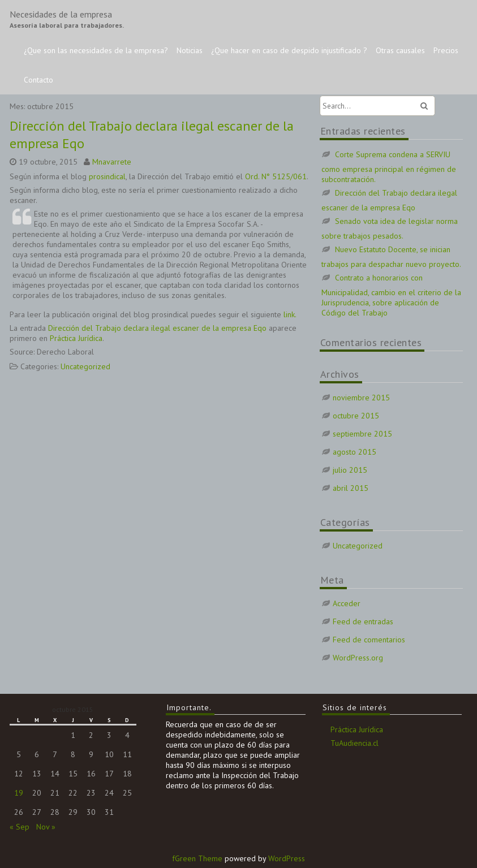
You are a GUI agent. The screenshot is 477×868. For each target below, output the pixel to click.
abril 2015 (351, 488)
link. (290, 314)
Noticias (190, 50)
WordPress (287, 858)
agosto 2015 (354, 452)
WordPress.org (358, 658)
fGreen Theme (197, 858)
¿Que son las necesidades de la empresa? (96, 50)
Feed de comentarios (369, 640)
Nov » (46, 827)
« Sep (20, 827)
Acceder (347, 603)
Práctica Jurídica (76, 338)
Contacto (38, 80)
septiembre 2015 (362, 434)
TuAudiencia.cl (354, 743)
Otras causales (400, 50)
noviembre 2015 (361, 398)
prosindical (107, 176)
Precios (446, 50)
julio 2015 (350, 470)
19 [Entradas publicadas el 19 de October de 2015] (19, 793)
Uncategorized (85, 366)
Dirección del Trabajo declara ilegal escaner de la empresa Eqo (157, 328)
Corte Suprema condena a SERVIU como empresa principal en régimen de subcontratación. (389, 167)
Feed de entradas (363, 621)
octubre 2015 (356, 416)
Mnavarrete (112, 162)
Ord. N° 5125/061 (276, 176)
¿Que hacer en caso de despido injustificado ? (289, 50)
